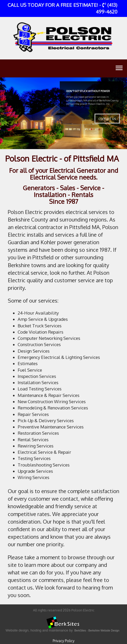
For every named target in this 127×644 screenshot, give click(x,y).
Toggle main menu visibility (119, 69)
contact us (107, 118)
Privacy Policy (64, 641)
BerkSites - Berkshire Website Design (97, 631)
